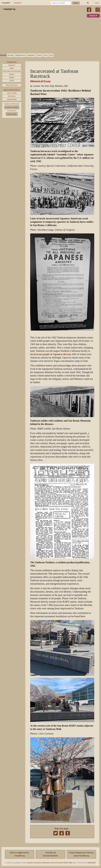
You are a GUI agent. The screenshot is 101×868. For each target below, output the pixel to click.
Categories (11, 62)
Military (12, 77)
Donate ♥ (93, 16)
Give (51, 55)
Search (76, 3)
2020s (12, 81)
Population (31, 55)
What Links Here (12, 85)
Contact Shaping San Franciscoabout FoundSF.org (81, 854)
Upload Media (12, 99)
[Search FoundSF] (61, 3)
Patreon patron (12, 114)
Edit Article (12, 96)
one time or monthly (12, 107)
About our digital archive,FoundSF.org (20, 854)
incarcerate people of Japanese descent (51, 354)
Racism (12, 74)
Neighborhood (20, 55)
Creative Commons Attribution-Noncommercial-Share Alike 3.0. (51, 863)
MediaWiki (92, 863)
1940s (12, 68)
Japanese (12, 65)
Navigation (18, 3)
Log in (97, 3)
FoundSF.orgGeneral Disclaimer (50, 854)
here (83, 616)
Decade (11, 55)
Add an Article (12, 93)
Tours (46, 55)
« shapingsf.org (9, 9)
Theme (39, 55)
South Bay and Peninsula (12, 71)
